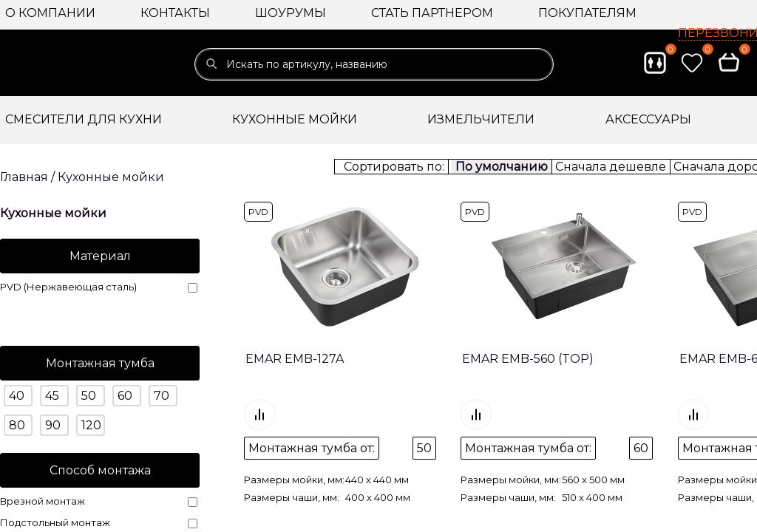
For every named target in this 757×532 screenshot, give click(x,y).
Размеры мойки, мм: (294, 449)
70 (162, 396)
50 (89, 396)
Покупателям (587, 13)
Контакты (175, 13)
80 (17, 425)
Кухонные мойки (111, 177)
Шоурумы (291, 13)
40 (17, 396)
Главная (24, 177)
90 (53, 425)
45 (52, 396)
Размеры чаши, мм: (292, 467)
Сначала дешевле (611, 167)
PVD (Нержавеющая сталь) (99, 287)
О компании (50, 13)
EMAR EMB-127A (295, 359)
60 (125, 396)
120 (91, 425)
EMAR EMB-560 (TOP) (528, 359)
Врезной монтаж (99, 501)
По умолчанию (502, 167)
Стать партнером (432, 13)
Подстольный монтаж (99, 522)
